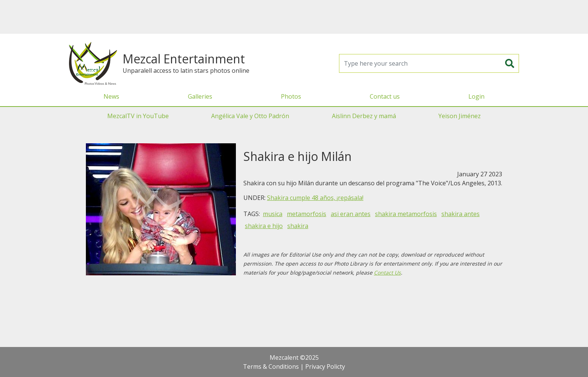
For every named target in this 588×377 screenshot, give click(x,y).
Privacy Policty (325, 366)
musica (273, 214)
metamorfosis (307, 214)
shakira (298, 226)
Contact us (385, 96)
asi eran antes (351, 214)
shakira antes (460, 214)
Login (476, 96)
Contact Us (387, 273)
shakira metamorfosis (406, 214)
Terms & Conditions (271, 366)
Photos (291, 96)
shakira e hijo (264, 226)
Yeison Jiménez (460, 116)
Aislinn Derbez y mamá (364, 116)
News (111, 96)
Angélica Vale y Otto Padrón (250, 116)
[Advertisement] (294, 17)
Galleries (200, 96)
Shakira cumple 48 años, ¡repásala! (315, 198)
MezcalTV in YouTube (138, 116)
